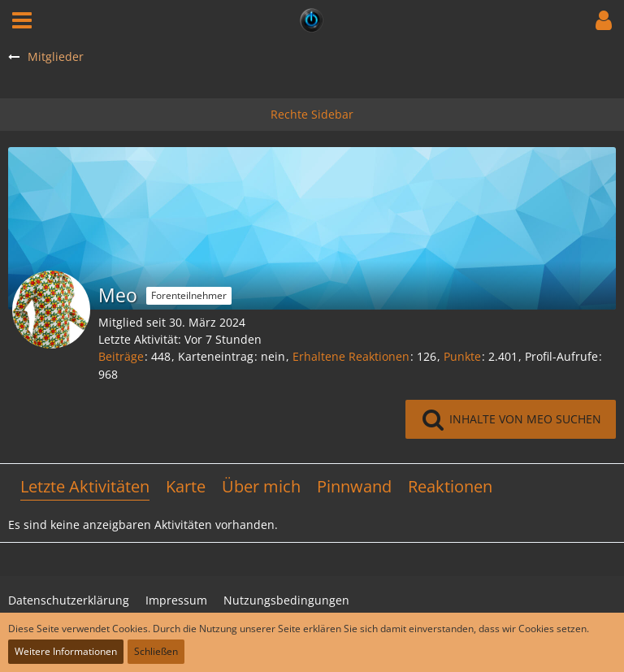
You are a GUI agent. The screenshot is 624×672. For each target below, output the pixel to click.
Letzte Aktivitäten (85, 486)
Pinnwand (354, 486)
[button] (22, 20)
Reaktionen (450, 486)
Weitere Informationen (66, 651)
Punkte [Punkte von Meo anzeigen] (462, 356)
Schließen (156, 651)
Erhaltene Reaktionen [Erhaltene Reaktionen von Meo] (351, 356)
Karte (186, 486)
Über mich (261, 486)
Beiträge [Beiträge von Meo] (121, 356)
